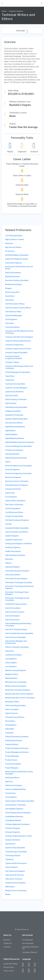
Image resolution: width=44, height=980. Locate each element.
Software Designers (13, 828)
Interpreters (10, 651)
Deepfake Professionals (14, 415)
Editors (8, 462)
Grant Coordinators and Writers (17, 532)
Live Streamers (11, 666)
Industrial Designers (13, 567)
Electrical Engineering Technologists (19, 466)
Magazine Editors (12, 674)
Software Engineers (13, 832)
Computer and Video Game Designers (19, 337)
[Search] (41, 4)
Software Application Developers (17, 824)
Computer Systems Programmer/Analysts (14, 357)
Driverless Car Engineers (14, 450)
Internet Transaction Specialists (17, 647)
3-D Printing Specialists (14, 236)
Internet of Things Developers (16, 629)
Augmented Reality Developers (17, 259)
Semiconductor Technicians (16, 805)
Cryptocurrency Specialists (15, 384)
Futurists (9, 524)
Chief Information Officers (15, 304)
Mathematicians (11, 678)
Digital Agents (10, 431)
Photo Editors (10, 721)
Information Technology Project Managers (17, 593)
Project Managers (12, 768)
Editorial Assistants (12, 454)
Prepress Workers (12, 744)
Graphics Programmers (14, 540)
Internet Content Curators (15, 612)
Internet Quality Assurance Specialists (19, 633)
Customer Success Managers (16, 388)
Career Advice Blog (10, 964)
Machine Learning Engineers (16, 670)
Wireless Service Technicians (16, 891)
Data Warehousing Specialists (16, 407)
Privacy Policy (9, 967)
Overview (22, 31)
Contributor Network (30, 952)
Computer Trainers (12, 362)
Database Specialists (13, 411)
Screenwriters (11, 793)
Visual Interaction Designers (16, 883)
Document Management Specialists (19, 446)
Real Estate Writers (12, 778)
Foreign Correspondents (14, 516)
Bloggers (9, 288)
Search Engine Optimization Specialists (20, 801)
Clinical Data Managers (14, 316)
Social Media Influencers (14, 817)
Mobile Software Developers (16, 686)
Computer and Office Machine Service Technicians (19, 332)
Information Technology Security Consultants (17, 599)
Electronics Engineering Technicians (18, 473)
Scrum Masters (11, 797)
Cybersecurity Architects (14, 392)
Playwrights (10, 729)
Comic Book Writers (12, 327)
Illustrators (9, 559)
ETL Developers (11, 497)
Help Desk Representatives (15, 555)
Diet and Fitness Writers (14, 423)
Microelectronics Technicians (16, 682)
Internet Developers (13, 616)
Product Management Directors (17, 752)
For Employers (28, 940)
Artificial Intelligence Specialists (17, 255)
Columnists (9, 323)
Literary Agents (11, 663)
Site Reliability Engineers (14, 809)
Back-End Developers (13, 273)
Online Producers (12, 713)
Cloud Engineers (11, 319)
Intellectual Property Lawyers (16, 604)
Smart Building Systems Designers (18, 813)
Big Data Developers (13, 276)
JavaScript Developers (14, 655)
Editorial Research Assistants (16, 458)
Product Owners (11, 760)
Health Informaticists (13, 551)
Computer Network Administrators (18, 341)
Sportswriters (10, 844)
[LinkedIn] (30, 965)
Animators (9, 243)
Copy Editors (10, 376)
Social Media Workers (13, 820)
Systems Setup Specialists (15, 848)
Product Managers (12, 756)
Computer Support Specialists (16, 353)
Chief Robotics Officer (13, 312)
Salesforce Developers (14, 785)
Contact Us (8, 943)
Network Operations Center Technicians (20, 698)
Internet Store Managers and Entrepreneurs (16, 642)
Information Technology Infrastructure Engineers (19, 587)
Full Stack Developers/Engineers (17, 520)
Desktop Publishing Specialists (16, 419)
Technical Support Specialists (16, 852)
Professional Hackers (13, 764)
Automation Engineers (14, 263)
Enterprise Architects (13, 489)
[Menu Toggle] (2, 3)
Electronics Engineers (13, 477)
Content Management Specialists (18, 372)
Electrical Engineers (12, 470)
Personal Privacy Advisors (15, 717)
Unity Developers (11, 867)
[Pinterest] (30, 970)
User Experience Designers (15, 871)
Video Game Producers (14, 879)
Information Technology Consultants (19, 582)
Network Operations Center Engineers (19, 694)
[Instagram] (24, 970)
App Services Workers (13, 247)
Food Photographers (13, 508)
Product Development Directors (17, 748)
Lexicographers (11, 659)
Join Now (7, 947)
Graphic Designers (12, 536)
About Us (7, 940)
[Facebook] (24, 965)
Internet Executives (12, 620)
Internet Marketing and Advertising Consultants (18, 625)
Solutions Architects (13, 840)
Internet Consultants (13, 608)
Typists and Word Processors (16, 863)
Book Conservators (12, 292)
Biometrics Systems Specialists (17, 280)
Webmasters (10, 887)
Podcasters (10, 733)
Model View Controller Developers (18, 690)
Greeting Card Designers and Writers (19, 544)
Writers (8, 894)
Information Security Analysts (16, 579)
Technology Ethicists (13, 856)
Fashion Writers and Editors (15, 501)
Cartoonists (10, 300)
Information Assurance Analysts (17, 571)
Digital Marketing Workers (15, 438)
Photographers (11, 725)
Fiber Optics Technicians (14, 505)
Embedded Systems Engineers (17, 485)
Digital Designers (11, 434)
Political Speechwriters (14, 741)
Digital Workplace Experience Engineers (20, 442)
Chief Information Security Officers (18, 308)
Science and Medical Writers (16, 789)
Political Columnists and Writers (17, 737)
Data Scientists (11, 403)
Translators (10, 859)
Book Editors (10, 296)
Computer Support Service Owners (18, 349)
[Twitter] (36, 965)
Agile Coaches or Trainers (15, 239)
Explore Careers (16, 11)
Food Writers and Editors (14, 512)
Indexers (8, 563)
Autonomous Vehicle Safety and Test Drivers (19, 268)
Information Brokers (13, 575)
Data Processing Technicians (16, 399)
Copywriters (10, 380)
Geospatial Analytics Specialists (17, 528)
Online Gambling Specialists (15, 706)
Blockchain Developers (14, 284)
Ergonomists (10, 493)
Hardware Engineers (13, 547)
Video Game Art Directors (15, 875)
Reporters (9, 782)
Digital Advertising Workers (15, 427)
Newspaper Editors (12, 702)
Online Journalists (12, 709)
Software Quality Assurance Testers (19, 836)
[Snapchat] (36, 970)
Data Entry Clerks (12, 396)
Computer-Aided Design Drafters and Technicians (19, 367)
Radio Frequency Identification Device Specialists (19, 773)
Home (4, 11)
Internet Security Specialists (16, 637)
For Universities (28, 943)
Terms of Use (9, 971)
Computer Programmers (14, 345)
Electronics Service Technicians (17, 481)
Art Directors (10, 251)
